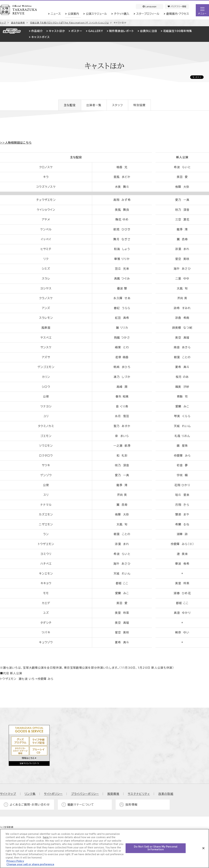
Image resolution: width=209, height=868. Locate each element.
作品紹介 (37, 31)
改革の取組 (166, 794)
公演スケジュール (96, 14)
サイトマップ (8, 794)
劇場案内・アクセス (178, 14)
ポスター (77, 31)
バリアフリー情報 (177, 6)
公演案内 (73, 14)
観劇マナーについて (81, 805)
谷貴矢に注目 (149, 31)
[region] (104, 848)
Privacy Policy (15, 861)
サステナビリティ (139, 794)
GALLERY (96, 31)
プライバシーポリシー (85, 794)
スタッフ (117, 105)
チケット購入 (122, 14)
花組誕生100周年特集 (178, 31)
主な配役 (70, 105)
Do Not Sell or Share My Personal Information (156, 848)
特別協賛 (139, 105)
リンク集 (30, 794)
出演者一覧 (94, 105)
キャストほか (57, 31)
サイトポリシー (53, 794)
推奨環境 (113, 794)
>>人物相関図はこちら (16, 143)
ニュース (56, 14)
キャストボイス (41, 37)
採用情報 (131, 805)
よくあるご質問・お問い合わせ (30, 805)
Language (150, 6)
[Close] (203, 848)
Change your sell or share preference (30, 864)
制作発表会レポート (122, 31)
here (46, 837)
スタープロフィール (148, 14)
